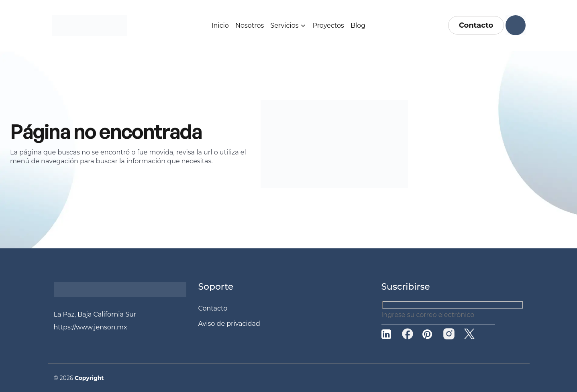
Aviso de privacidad (229, 324)
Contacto (476, 25)
